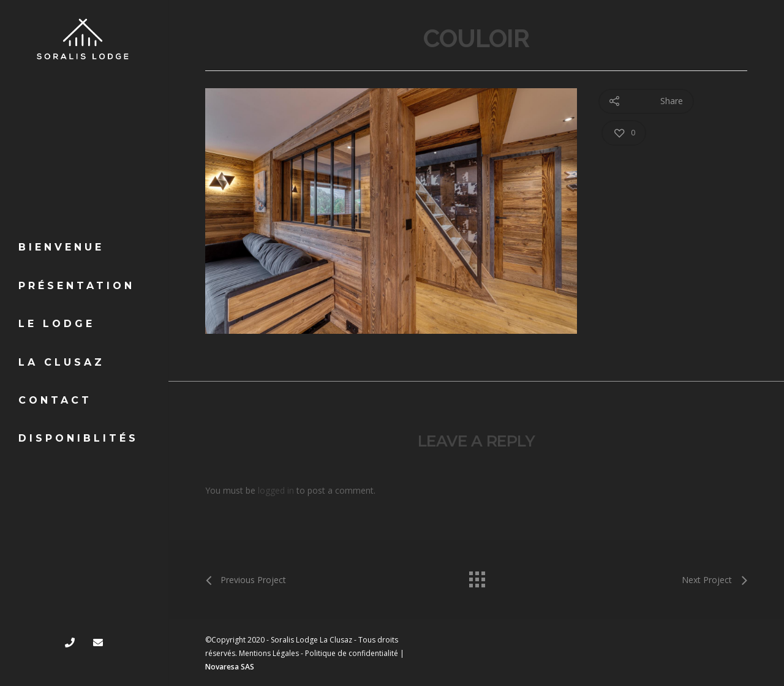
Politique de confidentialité (352, 653)
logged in (276, 490)
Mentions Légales (269, 653)
